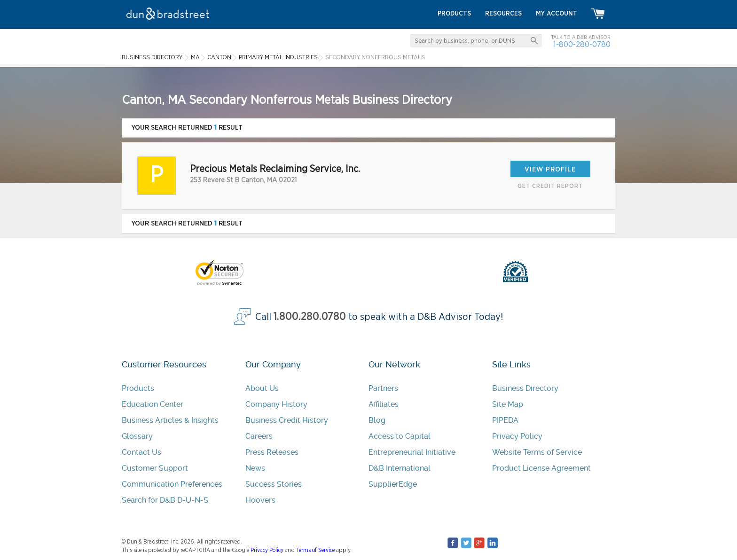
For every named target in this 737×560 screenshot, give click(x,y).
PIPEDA (505, 420)
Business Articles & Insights (170, 420)
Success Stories (274, 484)
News (255, 468)
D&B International (400, 468)
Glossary (137, 436)
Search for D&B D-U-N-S (165, 500)
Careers (259, 436)
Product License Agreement (541, 468)
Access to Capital (400, 436)
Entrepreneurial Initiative (412, 452)
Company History (276, 404)
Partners (383, 388)
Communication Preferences (172, 484)
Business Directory (525, 388)
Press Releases (272, 452)
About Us (262, 388)
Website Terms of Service (537, 452)
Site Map (508, 404)
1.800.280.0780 (310, 317)
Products (138, 388)
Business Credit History (287, 420)
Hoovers (260, 500)
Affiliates (384, 404)
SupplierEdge (393, 484)
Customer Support (155, 468)
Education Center (153, 404)
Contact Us (141, 452)
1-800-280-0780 (582, 44)
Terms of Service (315, 550)
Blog (377, 420)
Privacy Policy (517, 436)
